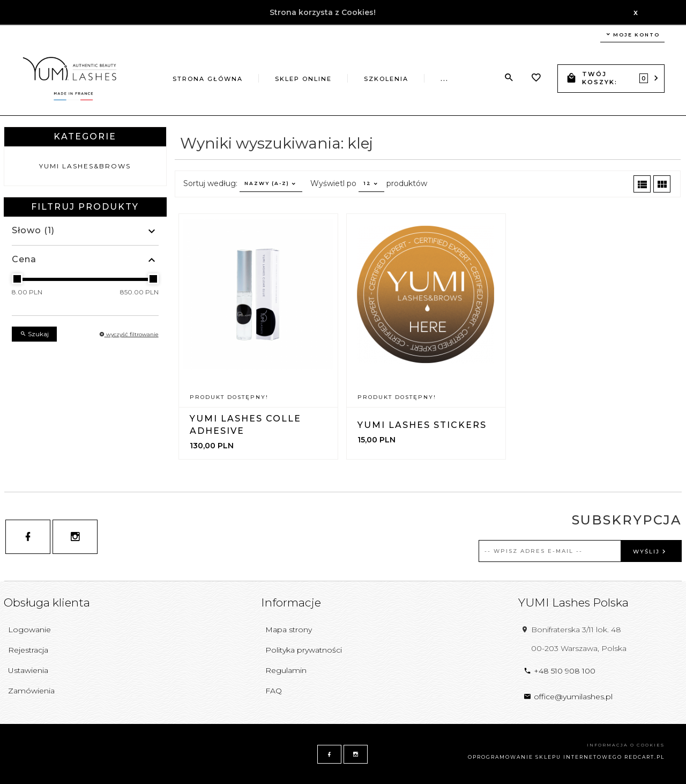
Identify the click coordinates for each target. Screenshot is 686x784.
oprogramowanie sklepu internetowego (545, 757)
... (445, 79)
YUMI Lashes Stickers (422, 425)
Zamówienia (31, 691)
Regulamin (286, 670)
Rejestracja (28, 650)
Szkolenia (386, 79)
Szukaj (34, 334)
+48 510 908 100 (560, 671)
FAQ (274, 691)
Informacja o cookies (626, 745)
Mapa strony (289, 630)
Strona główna (208, 79)
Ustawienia (28, 670)
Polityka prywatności (304, 650)
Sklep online (303, 79)
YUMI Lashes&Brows (85, 166)
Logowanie (29, 630)
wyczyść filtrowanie (129, 334)
